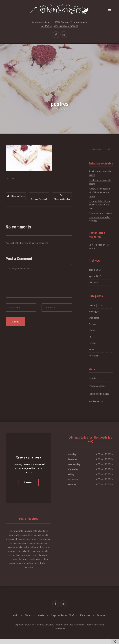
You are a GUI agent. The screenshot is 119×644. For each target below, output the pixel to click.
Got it (102, 641)
